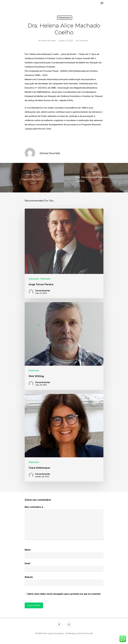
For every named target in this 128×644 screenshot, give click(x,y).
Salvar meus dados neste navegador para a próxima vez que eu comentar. (64, 594)
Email (28, 563)
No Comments (82, 41)
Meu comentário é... (35, 507)
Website (29, 577)
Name (28, 550)
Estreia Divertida (48, 41)
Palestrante (65, 18)
